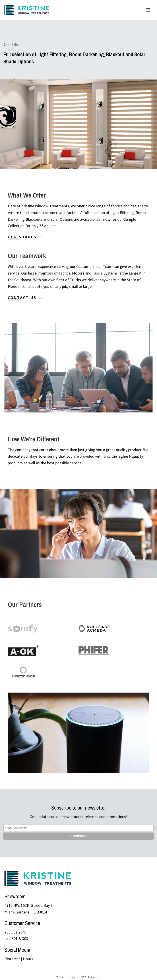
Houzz (28, 959)
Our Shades (26, 236)
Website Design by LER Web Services (78, 977)
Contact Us (26, 297)
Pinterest (12, 959)
